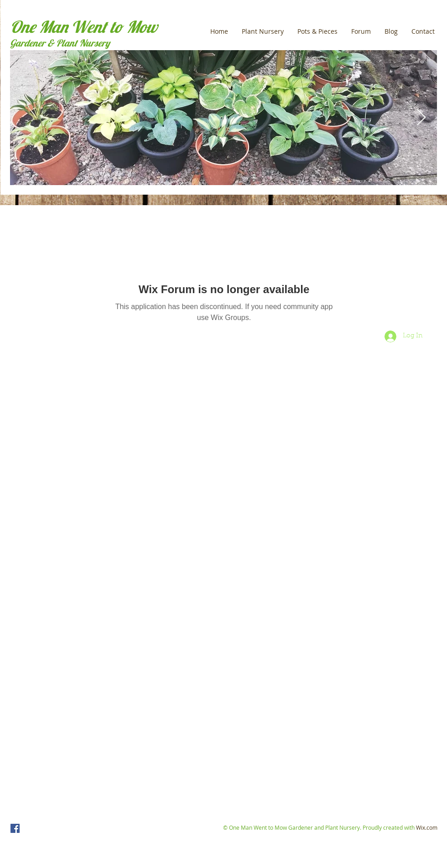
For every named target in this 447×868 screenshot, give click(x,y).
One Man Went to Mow (84, 27)
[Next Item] (421, 118)
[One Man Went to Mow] (15, 828)
